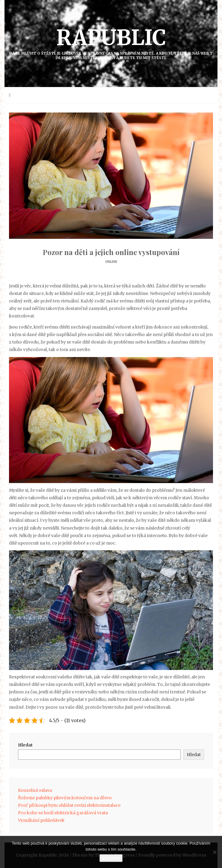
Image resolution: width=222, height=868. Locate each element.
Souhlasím (111, 858)
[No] (214, 852)
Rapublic (111, 42)
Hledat (25, 745)
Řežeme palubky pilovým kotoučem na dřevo (65, 798)
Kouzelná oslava (35, 790)
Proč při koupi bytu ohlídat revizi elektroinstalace (69, 805)
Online (111, 262)
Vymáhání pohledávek (41, 820)
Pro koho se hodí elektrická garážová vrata (63, 813)
